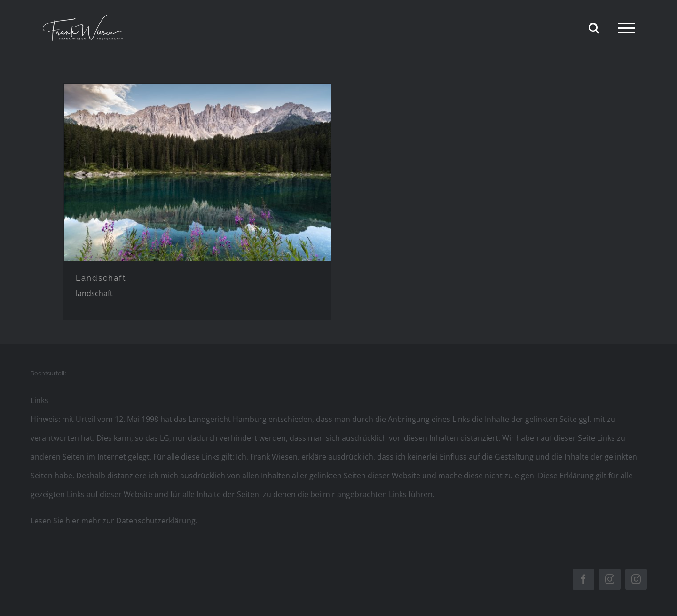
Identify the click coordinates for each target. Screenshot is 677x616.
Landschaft (101, 278)
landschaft (94, 293)
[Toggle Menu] (626, 28)
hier (72, 521)
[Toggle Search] (594, 28)
